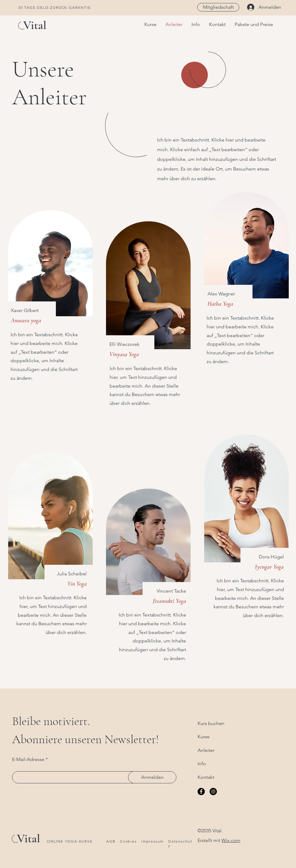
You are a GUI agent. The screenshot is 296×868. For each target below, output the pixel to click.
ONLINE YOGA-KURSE (70, 841)
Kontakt (206, 777)
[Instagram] (213, 792)
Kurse (204, 737)
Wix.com (231, 840)
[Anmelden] (152, 777)
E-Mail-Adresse (28, 759)
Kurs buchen (211, 723)
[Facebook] (201, 792)
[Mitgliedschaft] (218, 7)
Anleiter (206, 750)
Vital (35, 25)
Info (202, 764)
